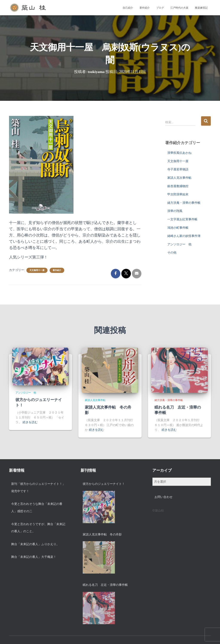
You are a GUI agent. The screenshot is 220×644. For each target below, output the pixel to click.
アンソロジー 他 (179, 244)
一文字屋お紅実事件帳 (182, 219)
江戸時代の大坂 (179, 8)
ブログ (160, 8)
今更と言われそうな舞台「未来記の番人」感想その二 (37, 507)
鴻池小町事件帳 (178, 228)
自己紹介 (128, 8)
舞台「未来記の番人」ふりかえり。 (35, 544)
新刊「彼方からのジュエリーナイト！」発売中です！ (38, 487)
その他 (172, 252)
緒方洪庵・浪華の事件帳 (184, 203)
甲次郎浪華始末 (178, 194)
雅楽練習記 (201, 8)
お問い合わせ (163, 497)
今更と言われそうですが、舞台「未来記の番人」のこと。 (38, 528)
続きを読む (30, 422)
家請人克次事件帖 (179, 178)
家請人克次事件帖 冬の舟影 (102, 534)
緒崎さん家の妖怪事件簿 (184, 236)
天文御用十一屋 (37, 270)
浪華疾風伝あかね (179, 153)
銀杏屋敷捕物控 (178, 186)
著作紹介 (145, 8)
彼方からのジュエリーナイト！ (104, 484)
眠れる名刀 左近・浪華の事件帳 (105, 585)
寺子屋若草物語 (178, 169)
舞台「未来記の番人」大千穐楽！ (34, 557)
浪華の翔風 (175, 211)
